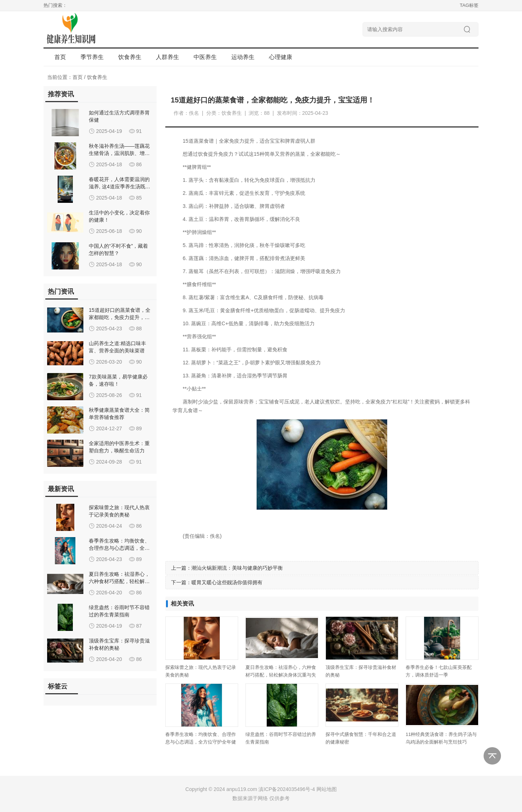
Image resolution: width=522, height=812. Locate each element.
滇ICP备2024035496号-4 (287, 789)
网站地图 (327, 789)
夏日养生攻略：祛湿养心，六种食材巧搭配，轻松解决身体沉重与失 (119, 581)
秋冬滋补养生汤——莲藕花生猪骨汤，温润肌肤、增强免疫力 (119, 153)
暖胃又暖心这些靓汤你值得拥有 (227, 582)
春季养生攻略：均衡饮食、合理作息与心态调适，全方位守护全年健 (119, 548)
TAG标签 (469, 5)
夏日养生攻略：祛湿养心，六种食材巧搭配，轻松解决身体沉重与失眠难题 (281, 675)
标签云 (58, 686)
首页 (60, 57)
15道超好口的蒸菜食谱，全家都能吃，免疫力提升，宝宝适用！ (120, 317)
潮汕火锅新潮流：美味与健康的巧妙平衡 (237, 568)
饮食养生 (97, 77)
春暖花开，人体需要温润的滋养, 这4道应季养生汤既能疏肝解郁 (120, 187)
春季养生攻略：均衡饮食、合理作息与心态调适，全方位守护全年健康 (201, 742)
